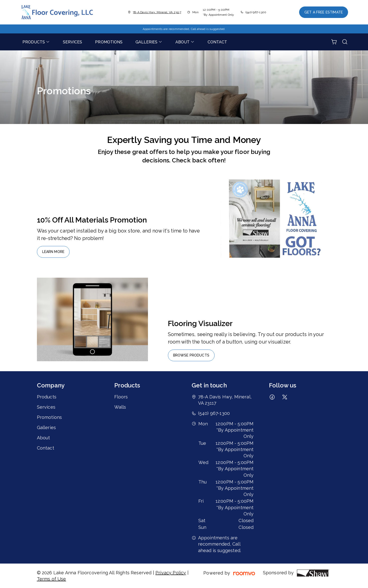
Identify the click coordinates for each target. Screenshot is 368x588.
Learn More (53, 252)
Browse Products (191, 355)
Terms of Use (52, 579)
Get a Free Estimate (324, 12)
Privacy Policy (171, 573)
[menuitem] (36, 42)
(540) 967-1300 (256, 12)
